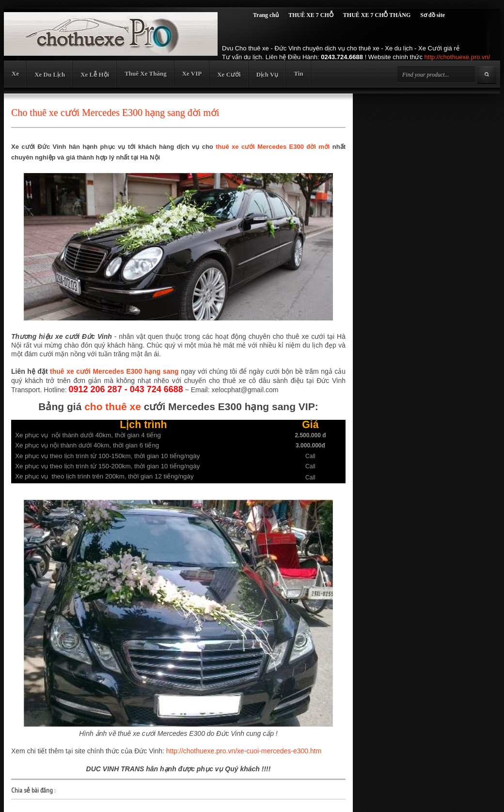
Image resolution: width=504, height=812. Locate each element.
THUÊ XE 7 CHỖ (311, 15)
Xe (15, 73)
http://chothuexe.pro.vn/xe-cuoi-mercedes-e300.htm (244, 751)
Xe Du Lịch (50, 74)
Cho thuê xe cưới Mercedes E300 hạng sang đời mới (115, 112)
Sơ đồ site (433, 15)
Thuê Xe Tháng (145, 73)
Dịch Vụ (268, 74)
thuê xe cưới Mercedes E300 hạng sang (114, 371)
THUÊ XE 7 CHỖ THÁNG (377, 15)
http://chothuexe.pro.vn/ (457, 57)
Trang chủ (266, 15)
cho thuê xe (113, 406)
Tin (298, 73)
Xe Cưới (229, 74)
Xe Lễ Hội (95, 74)
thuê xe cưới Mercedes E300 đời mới (273, 147)
